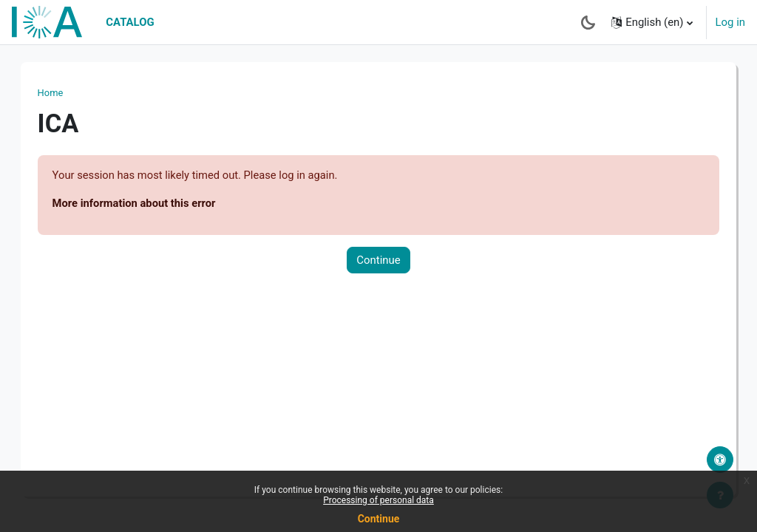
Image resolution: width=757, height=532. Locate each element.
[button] (652, 22)
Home (65, 93)
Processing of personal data (378, 500)
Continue (378, 261)
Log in (730, 22)
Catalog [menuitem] (130, 22)
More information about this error (150, 203)
